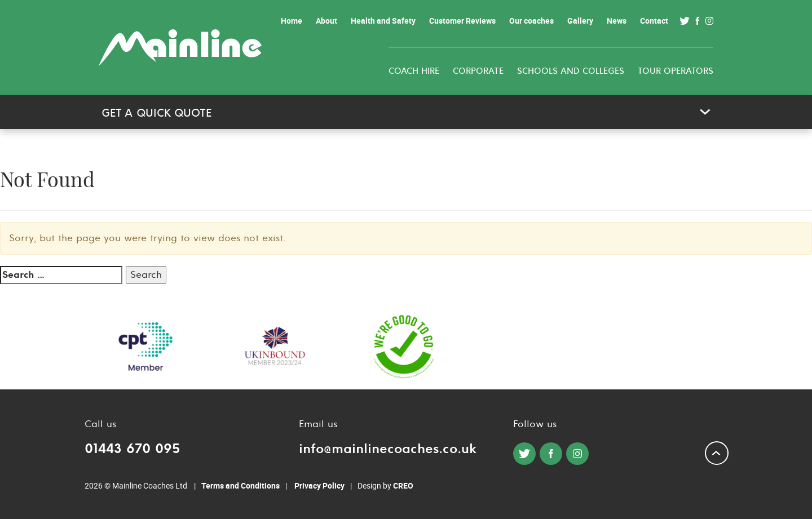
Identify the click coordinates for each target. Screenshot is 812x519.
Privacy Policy (319, 485)
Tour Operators (676, 71)
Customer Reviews (462, 21)
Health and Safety (383, 21)
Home (292, 21)
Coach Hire (414, 71)
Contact (654, 21)
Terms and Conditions (240, 485)
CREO (403, 485)
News (617, 21)
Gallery (580, 21)
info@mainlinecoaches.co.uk (388, 449)
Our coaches (531, 21)
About (326, 21)
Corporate (478, 71)
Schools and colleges (571, 71)
